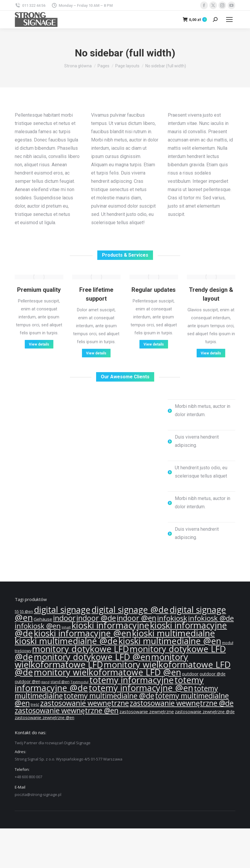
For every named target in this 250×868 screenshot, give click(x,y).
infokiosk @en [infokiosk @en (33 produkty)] (38, 626)
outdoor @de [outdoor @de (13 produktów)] (213, 674)
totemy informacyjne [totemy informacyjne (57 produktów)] (131, 680)
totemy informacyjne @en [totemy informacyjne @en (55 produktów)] (141, 688)
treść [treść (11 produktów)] (35, 705)
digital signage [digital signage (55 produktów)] (62, 610)
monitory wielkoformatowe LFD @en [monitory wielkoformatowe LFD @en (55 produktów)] (107, 672)
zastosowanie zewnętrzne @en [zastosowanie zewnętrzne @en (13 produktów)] (45, 718)
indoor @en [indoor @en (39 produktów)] (136, 618)
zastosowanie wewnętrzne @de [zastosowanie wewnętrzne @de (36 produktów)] (182, 703)
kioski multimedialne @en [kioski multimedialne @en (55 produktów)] (170, 641)
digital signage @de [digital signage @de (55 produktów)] (130, 610)
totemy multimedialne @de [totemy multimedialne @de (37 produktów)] (109, 696)
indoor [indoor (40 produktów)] (64, 618)
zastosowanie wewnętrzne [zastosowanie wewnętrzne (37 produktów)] (84, 703)
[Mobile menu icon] (229, 19)
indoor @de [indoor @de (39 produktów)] (96, 618)
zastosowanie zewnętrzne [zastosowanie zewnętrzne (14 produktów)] (147, 711)
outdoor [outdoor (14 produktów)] (190, 674)
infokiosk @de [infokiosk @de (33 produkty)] (211, 618)
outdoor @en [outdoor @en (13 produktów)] (28, 681)
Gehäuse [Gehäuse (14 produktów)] (43, 619)
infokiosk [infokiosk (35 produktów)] (172, 618)
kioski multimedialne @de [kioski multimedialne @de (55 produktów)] (66, 641)
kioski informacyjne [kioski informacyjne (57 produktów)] (110, 625)
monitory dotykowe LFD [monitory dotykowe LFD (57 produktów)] (80, 649)
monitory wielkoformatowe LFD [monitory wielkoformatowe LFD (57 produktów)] (101, 661)
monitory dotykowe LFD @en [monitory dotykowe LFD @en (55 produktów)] (92, 657)
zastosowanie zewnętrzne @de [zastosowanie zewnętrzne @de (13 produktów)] (205, 712)
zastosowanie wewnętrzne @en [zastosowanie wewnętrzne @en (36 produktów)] (67, 710)
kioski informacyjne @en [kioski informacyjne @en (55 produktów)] (83, 633)
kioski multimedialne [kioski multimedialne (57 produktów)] (173, 633)
